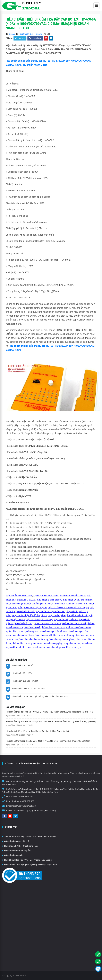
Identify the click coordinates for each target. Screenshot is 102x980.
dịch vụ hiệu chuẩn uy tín (67, 600)
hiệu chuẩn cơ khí (57, 608)
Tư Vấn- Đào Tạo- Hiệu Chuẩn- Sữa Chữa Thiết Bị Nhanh (29, 837)
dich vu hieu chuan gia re (24, 643)
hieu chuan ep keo (75, 647)
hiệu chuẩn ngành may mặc (40, 604)
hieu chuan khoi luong (63, 635)
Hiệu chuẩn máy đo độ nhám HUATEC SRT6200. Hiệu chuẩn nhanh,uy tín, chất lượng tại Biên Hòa (49, 712)
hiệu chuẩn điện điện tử (35, 608)
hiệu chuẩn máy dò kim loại (39, 620)
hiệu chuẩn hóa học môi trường (51, 611)
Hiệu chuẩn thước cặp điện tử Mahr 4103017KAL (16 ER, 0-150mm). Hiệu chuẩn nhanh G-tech (48, 741)
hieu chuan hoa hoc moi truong (34, 639)
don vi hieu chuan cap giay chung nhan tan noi (59, 643)
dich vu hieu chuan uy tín (53, 627)
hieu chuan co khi (44, 635)
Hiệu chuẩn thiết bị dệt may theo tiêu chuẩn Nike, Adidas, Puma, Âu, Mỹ (37, 731)
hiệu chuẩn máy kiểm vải (66, 620)
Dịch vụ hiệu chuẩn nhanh (46, 596)
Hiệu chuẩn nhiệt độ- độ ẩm (26, 615)
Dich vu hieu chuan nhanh (74, 623)
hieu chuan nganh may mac (26, 631)
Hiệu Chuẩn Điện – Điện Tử (31, 34)
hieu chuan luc (82, 635)
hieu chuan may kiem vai (34, 647)
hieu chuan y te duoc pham (62, 639)
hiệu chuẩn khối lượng (78, 608)
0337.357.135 (28, 801)
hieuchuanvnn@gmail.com (24, 806)
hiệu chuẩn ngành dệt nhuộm (69, 604)
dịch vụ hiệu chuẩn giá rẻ (53, 615)
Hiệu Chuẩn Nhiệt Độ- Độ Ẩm (16, 851)
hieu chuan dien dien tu (23, 635)
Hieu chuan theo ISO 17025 (48, 623)
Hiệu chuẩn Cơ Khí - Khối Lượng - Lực (20, 846)
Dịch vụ (12, 34)
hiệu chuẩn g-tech (45, 600)
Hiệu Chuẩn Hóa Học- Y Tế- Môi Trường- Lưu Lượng (27, 860)
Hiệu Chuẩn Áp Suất (12, 855)
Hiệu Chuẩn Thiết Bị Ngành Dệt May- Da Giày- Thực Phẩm (30, 865)
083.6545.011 (27, 797)
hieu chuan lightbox (56, 647)
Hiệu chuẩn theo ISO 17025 (19, 596)
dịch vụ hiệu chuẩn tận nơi (73, 596)
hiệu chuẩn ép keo (23, 623)
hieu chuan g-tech (32, 627)
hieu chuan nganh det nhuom (53, 631)
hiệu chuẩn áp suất (26, 611)
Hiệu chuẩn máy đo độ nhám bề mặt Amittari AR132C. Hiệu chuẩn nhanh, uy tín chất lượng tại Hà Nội (51, 722)
